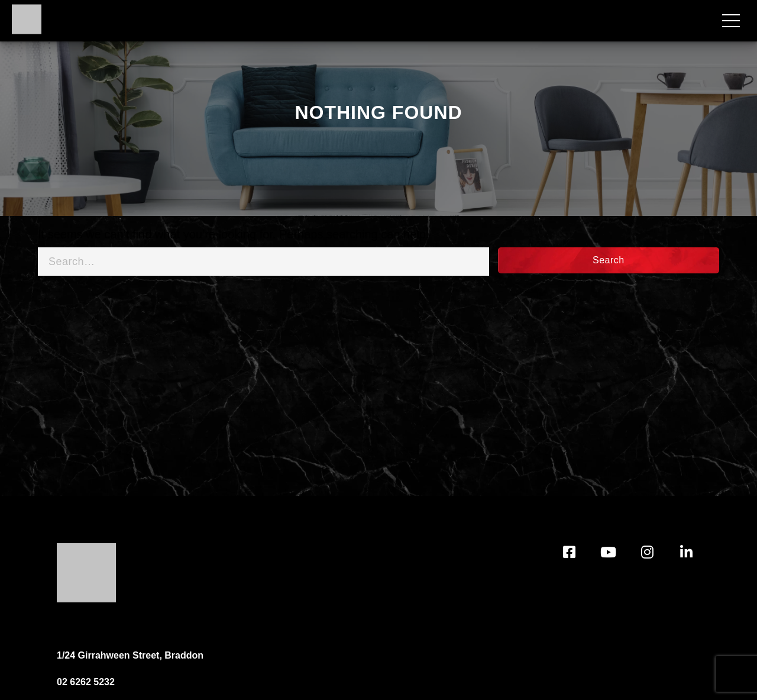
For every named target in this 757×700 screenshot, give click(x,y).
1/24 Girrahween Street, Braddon (130, 655)
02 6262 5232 (86, 682)
